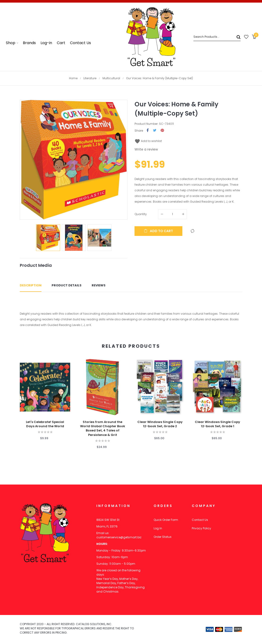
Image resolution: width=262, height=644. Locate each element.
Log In (158, 528)
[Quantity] (172, 214)
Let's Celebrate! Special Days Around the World (45, 424)
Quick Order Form (166, 520)
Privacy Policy (201, 528)
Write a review (146, 149)
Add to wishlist (148, 141)
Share (148, 131)
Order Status (163, 537)
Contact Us (200, 520)
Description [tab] (31, 285)
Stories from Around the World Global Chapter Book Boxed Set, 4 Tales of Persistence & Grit (103, 429)
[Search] (217, 37)
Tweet (155, 131)
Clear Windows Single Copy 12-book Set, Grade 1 (217, 424)
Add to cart (158, 231)
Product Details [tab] (67, 285)
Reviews (99, 285)
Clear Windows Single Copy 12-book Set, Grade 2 (160, 424)
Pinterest (162, 131)
